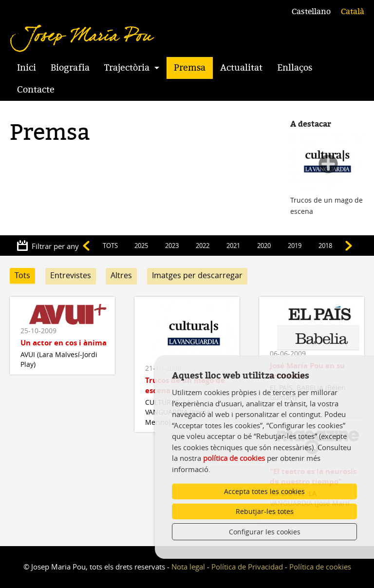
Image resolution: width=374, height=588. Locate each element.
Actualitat (241, 68)
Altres (121, 275)
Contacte (36, 90)
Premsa (190, 68)
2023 (172, 246)
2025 (141, 246)
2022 (203, 246)
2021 (233, 246)
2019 (295, 246)
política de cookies (234, 458)
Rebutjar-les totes (265, 511)
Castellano (311, 12)
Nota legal (188, 567)
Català (353, 12)
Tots (22, 275)
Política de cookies (320, 567)
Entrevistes (71, 275)
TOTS (110, 246)
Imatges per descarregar (197, 275)
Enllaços (295, 68)
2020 (264, 246)
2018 (325, 246)
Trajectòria (127, 68)
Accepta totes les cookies (264, 491)
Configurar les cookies (265, 532)
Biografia (70, 68)
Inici (27, 68)
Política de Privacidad (247, 567)
